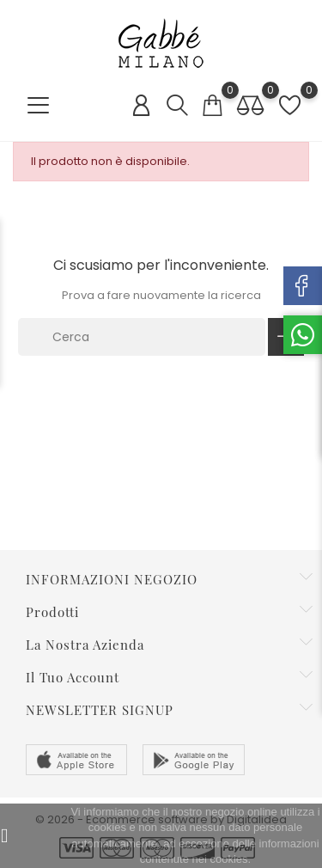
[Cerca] (142, 337)
